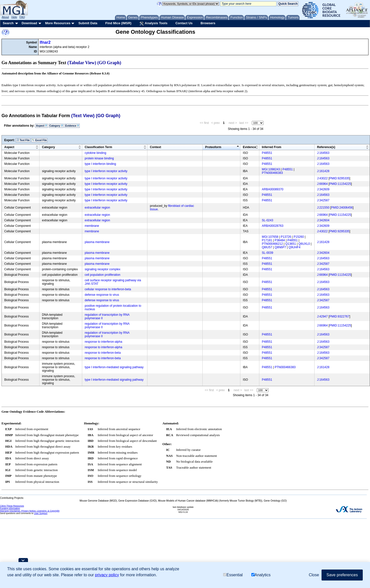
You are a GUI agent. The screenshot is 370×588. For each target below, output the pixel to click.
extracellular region (97, 208)
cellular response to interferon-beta (108, 289)
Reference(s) (326, 147)
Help (14, 17)
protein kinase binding (99, 158)
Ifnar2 (45, 42)
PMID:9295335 (339, 178)
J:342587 (323, 200)
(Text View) (83, 116)
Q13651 (291, 244)
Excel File (39, 140)
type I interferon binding (100, 164)
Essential (233, 575)
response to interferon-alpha (103, 342)
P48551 (267, 153)
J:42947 (322, 316)
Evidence (72, 126)
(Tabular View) (82, 63)
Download (29, 23)
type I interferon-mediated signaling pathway (114, 367)
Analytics (261, 575)
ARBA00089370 (273, 189)
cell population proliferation (103, 275)
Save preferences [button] (342, 575)
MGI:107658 (270, 237)
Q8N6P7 (280, 247)
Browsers (208, 23)
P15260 (299, 237)
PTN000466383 (272, 173)
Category (56, 126)
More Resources (58, 23)
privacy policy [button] (107, 575)
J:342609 (323, 189)
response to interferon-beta (103, 353)
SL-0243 (267, 220)
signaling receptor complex (103, 269)
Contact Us (184, 23)
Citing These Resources (12, 506)
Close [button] (314, 575)
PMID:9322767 (339, 316)
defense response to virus (102, 295)
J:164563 (323, 153)
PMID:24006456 (342, 208)
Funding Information (10, 508)
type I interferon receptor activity (106, 171)
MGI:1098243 (271, 169)
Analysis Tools (153, 23)
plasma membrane (97, 242)
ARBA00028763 (273, 226)
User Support (41, 513)
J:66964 (322, 184)
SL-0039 (267, 253)
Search (8, 23)
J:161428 (323, 171)
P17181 (267, 240)
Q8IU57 (267, 247)
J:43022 (322, 178)
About (5, 17)
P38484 (280, 240)
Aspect (41, 126)
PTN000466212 (272, 244)
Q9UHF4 (294, 247)
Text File (23, 140)
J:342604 (323, 220)
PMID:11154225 (340, 184)
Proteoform (213, 147)
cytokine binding (95, 153)
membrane (92, 226)
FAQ (22, 17)
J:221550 (323, 208)
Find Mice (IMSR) (118, 23)
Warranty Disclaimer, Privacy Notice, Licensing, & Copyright (30, 511)
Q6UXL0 (304, 244)
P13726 (286, 237)
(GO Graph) (109, 63)
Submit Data (88, 23)
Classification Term (98, 147)
